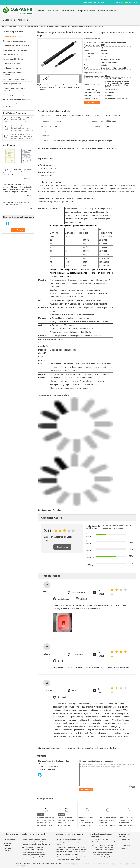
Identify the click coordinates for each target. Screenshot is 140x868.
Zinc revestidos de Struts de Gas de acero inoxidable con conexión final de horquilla (103, 855)
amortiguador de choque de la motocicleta (14, 89)
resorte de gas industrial (12, 84)
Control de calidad (107, 11)
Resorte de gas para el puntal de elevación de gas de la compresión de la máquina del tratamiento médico (71, 857)
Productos (52, 11)
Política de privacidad (22, 864)
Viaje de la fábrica (87, 11)
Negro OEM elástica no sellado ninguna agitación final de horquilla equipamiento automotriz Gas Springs (37, 842)
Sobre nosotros (68, 11)
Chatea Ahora (116, 2)
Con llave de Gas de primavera (14, 41)
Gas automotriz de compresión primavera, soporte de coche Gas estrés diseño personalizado (35, 855)
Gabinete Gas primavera (12, 64)
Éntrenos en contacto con (15, 20)
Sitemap (124, 849)
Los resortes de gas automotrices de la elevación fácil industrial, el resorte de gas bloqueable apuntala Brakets (127, 824)
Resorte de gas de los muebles (14, 79)
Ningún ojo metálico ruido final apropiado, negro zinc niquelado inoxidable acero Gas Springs (103, 847)
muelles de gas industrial (12, 68)
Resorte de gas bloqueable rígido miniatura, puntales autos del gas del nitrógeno (70, 842)
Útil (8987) (84, 599)
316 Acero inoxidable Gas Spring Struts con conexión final (103, 841)
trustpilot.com (64, 599)
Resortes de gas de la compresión (16, 50)
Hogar (41, 11)
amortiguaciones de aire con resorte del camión (16, 105)
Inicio (4, 27)
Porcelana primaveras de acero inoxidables (47, 864)
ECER (27, 866)
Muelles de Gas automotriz (28, 27)
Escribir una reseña (62, 548)
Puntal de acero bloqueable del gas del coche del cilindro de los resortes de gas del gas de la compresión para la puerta (71, 849)
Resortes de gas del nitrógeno (108, 748)
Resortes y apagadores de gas (14, 95)
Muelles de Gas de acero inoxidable (16, 45)
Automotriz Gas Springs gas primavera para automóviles (33, 848)
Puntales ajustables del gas (13, 59)
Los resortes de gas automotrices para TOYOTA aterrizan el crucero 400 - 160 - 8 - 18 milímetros (86, 823)
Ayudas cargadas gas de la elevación (17, 99)
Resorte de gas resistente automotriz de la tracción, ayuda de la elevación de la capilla (59, 87)
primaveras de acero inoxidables (58, 748)
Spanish (133, 2)
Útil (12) (61, 661)
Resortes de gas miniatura (13, 54)
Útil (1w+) (62, 697)
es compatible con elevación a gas (84, 748)
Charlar (93, 103)
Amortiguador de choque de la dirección (14, 74)
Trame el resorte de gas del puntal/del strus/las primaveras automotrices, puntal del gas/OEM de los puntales (107, 824)
